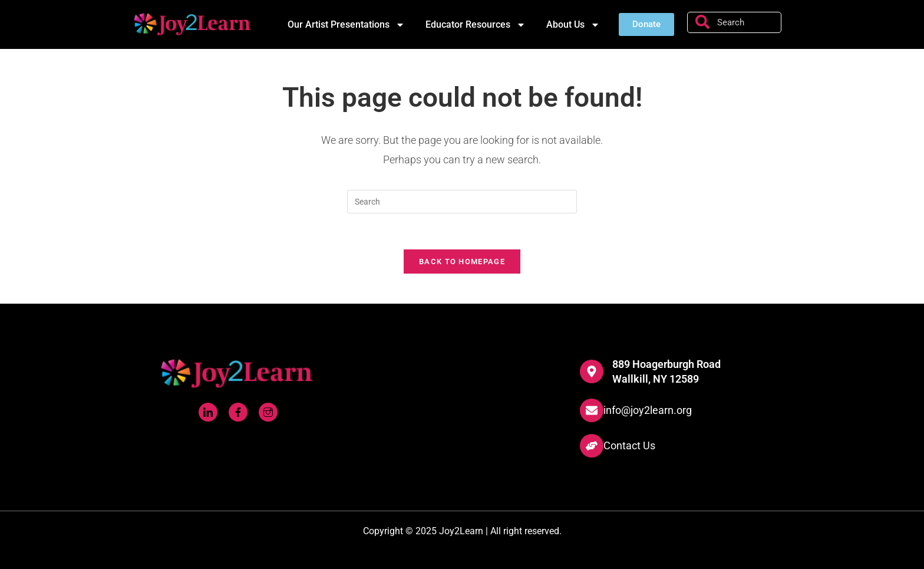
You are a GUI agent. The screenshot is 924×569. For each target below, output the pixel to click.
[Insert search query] (462, 202)
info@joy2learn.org (648, 410)
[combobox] (734, 22)
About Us (573, 25)
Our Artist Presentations (346, 25)
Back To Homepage (462, 262)
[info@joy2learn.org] (592, 410)
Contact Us (629, 445)
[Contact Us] (592, 446)
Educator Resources (476, 25)
